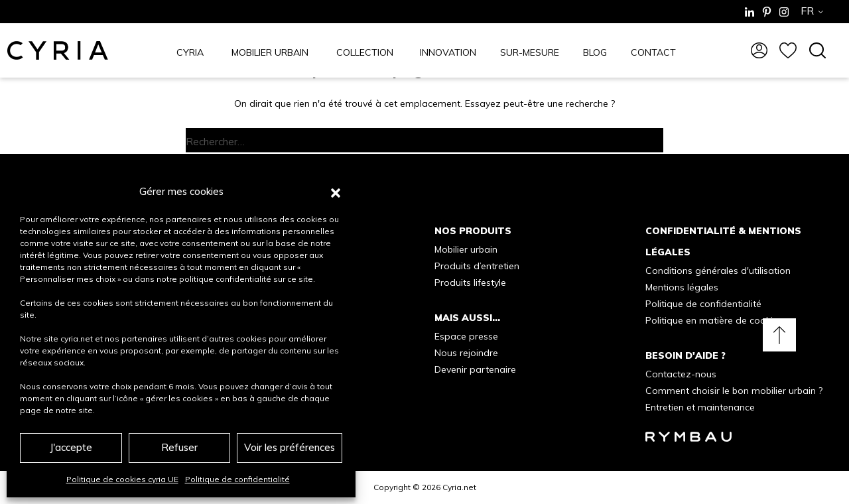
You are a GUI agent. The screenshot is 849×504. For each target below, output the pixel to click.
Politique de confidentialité (237, 479)
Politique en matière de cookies (714, 320)
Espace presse (466, 336)
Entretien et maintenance (700, 407)
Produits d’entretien (477, 266)
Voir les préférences (290, 447)
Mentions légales (682, 287)
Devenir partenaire (475, 369)
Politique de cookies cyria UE (122, 479)
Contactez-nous (681, 374)
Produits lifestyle (470, 283)
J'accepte (71, 447)
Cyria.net (459, 487)
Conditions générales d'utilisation (718, 271)
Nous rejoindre (466, 353)
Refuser (179, 447)
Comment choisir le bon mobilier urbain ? (734, 391)
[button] (336, 192)
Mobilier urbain (466, 249)
